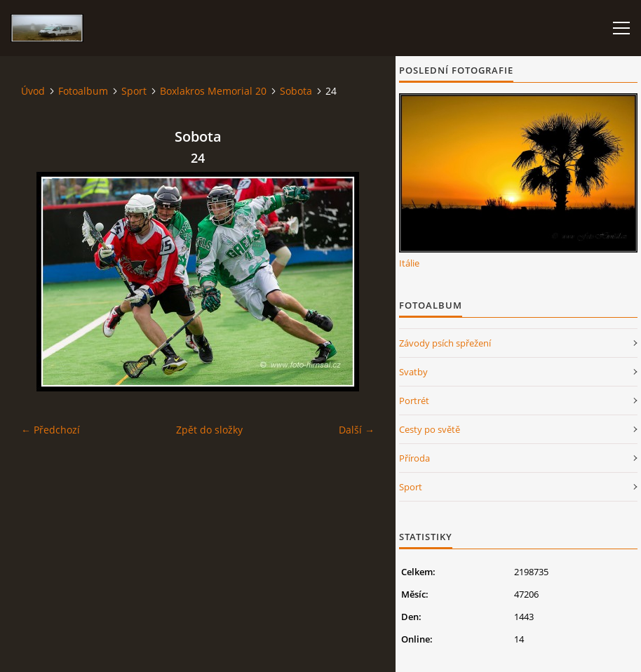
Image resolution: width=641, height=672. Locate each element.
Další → (357, 430)
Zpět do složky (209, 430)
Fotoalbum (83, 91)
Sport (134, 91)
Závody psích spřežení (445, 343)
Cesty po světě (430, 429)
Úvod (33, 91)
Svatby (413, 372)
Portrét (414, 401)
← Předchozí (50, 430)
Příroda (414, 458)
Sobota (296, 91)
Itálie (409, 263)
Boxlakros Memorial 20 (213, 91)
